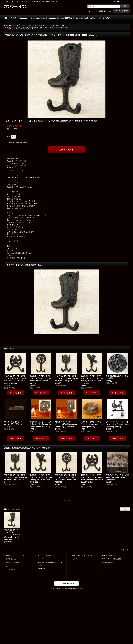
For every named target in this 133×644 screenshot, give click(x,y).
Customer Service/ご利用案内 (111, 559)
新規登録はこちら (105, 11)
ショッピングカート (13, 562)
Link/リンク (74, 559)
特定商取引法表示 (107, 562)
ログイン (92, 11)
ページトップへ (125, 550)
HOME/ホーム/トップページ (15, 555)
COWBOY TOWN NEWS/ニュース (81, 555)
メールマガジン (11, 570)
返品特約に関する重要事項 (18, 143)
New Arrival (42, 568)
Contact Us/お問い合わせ (110, 555)
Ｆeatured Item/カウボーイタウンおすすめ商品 (51, 564)
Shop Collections (43, 559)
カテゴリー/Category (45, 555)
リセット (126, 509)
